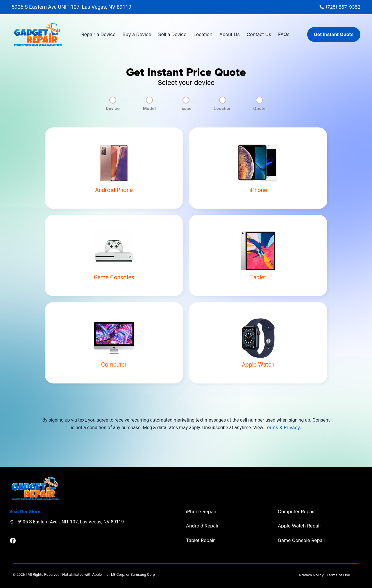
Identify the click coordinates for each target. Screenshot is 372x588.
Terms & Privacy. (283, 427)
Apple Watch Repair (299, 526)
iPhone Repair (201, 511)
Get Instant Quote (334, 34)
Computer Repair (296, 511)
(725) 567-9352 (343, 7)
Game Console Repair (302, 540)
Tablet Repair (200, 540)
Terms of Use (338, 575)
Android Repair (202, 526)
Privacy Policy (311, 575)
